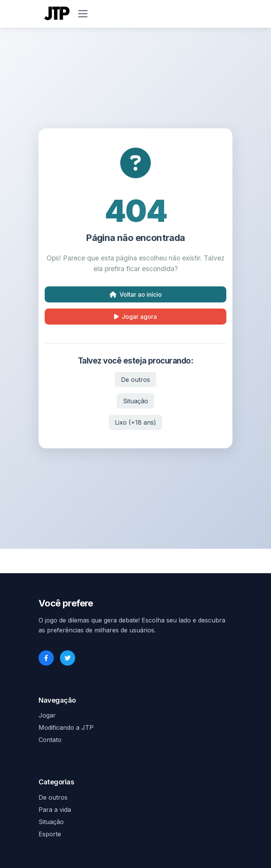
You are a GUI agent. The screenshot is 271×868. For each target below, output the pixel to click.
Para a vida (55, 810)
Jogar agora (135, 317)
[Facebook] (46, 658)
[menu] (83, 14)
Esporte (50, 834)
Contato (50, 740)
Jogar (47, 715)
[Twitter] (68, 658)
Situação (135, 401)
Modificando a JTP (66, 727)
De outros (135, 380)
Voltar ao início (136, 294)
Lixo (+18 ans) (135, 422)
